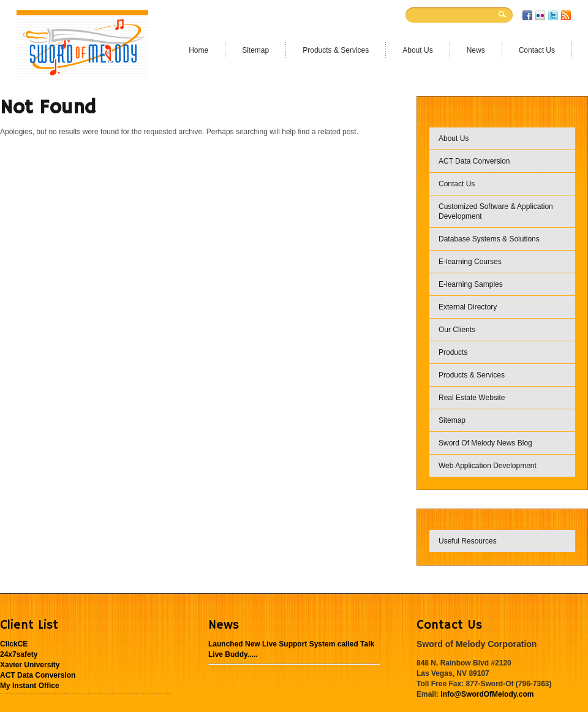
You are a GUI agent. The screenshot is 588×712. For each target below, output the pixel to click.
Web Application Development (488, 466)
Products (453, 352)
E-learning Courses (470, 262)
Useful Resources (468, 541)
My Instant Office (30, 686)
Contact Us (457, 184)
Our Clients (457, 330)
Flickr (540, 15)
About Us (454, 138)
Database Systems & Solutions (489, 239)
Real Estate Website (472, 398)
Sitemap (452, 420)
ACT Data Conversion (474, 161)
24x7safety (19, 654)
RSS (566, 15)
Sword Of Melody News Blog (485, 443)
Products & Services (472, 375)
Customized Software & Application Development (496, 211)
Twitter (553, 15)
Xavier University (30, 665)
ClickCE (14, 644)
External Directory (468, 307)
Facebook (527, 15)
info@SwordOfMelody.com (487, 694)
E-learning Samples (471, 284)
